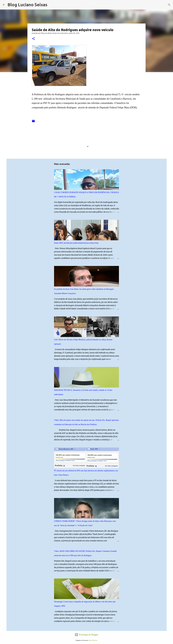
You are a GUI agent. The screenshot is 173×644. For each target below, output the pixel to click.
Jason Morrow (93, 640)
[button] (33, 39)
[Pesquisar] (51, 5)
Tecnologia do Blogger (86, 635)
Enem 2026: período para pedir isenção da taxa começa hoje (76, 243)
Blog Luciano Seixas (27, 5)
